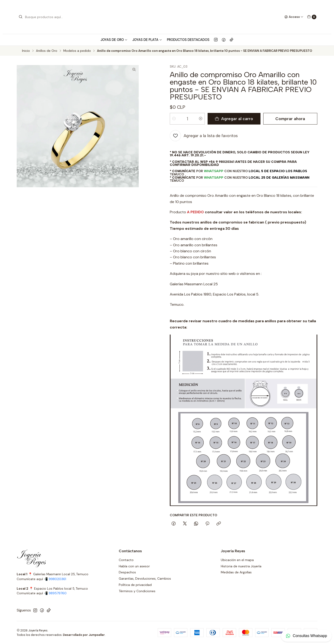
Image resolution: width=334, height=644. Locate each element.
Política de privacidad (135, 585)
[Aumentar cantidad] (201, 119)
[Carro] (312, 17)
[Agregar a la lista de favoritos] (204, 136)
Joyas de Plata (147, 40)
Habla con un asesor (134, 566)
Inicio (26, 51)
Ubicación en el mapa (237, 560)
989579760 (58, 593)
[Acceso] (294, 17)
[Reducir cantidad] (174, 119)
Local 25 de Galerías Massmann (279, 177)
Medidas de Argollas (236, 572)
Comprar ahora (290, 119)
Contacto (126, 560)
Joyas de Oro (114, 40)
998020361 (57, 579)
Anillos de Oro (47, 51)
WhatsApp (214, 171)
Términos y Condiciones (137, 591)
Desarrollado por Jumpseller (84, 635)
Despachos (127, 572)
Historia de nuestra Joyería (241, 566)
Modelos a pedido (77, 51)
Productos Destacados (188, 40)
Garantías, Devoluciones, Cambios (145, 578)
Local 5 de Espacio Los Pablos (278, 171)
